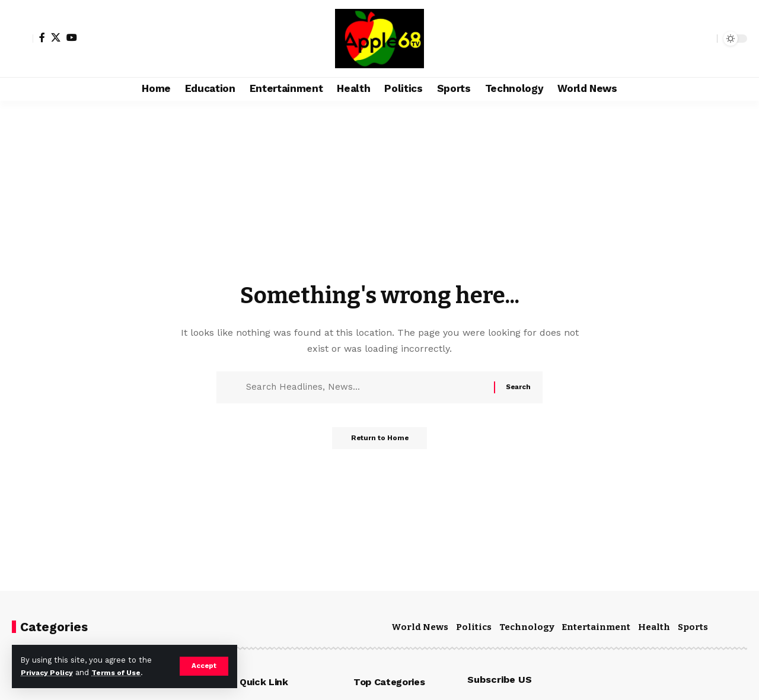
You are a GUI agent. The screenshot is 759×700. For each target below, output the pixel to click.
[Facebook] (42, 37)
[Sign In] (23, 39)
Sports (693, 627)
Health (654, 627)
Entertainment (596, 627)
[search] (705, 39)
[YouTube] (72, 37)
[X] (56, 37)
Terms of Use (122, 672)
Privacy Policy (49, 672)
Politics (474, 627)
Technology (527, 627)
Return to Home (380, 442)
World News (420, 627)
